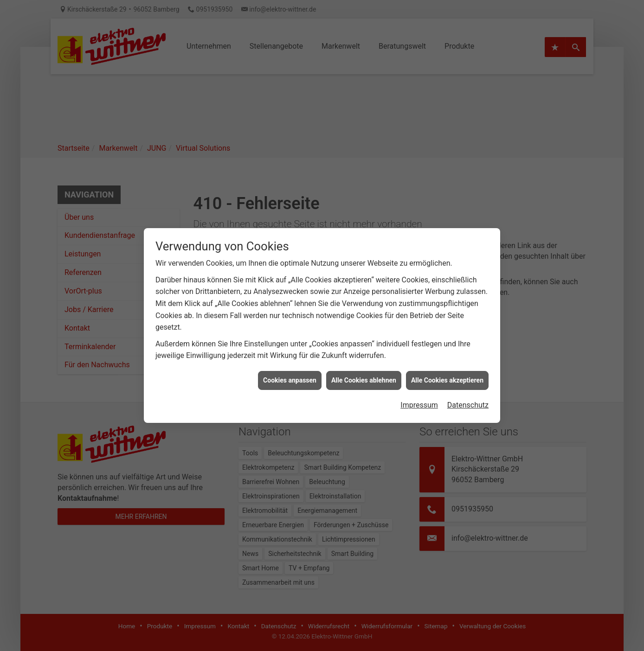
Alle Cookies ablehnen (364, 371)
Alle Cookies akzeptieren (447, 371)
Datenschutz (468, 396)
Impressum (419, 396)
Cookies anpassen (290, 371)
